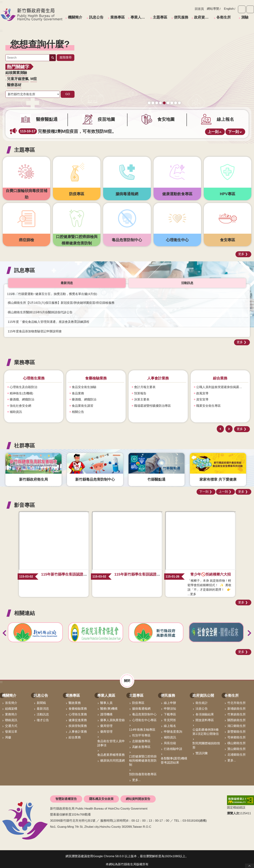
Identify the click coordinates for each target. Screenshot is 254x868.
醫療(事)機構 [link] (109, 706)
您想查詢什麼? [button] (40, 44)
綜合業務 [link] (75, 735)
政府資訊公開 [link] (203, 17)
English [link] (229, 9)
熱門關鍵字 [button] (18, 67)
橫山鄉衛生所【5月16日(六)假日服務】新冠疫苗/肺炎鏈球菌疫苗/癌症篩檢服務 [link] (61, 300)
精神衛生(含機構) (21, 391)
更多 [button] (241, 252)
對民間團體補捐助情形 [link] (206, 743)
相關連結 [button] (24, 611)
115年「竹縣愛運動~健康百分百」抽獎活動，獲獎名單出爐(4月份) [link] (52, 291)
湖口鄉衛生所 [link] (237, 723)
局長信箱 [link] (170, 741)
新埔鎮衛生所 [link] (237, 706)
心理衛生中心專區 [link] (144, 718)
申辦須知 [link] (170, 706)
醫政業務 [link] (75, 700)
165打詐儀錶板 (164, 97)
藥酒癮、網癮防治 (22, 397)
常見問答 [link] (170, 718)
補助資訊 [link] (170, 735)
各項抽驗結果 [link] (205, 712)
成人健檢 (160, 97)
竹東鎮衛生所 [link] (237, 712)
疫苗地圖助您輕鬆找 (153, 97)
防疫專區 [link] (138, 700)
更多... (136, 777)
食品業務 (78, 391)
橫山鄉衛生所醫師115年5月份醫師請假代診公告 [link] (40, 310)
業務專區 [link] (118, 17)
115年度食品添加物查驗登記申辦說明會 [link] (35, 329)
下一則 (233, 129)
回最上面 (249, 866)
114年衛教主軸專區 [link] (142, 727)
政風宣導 (202, 391)
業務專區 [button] (24, 360)
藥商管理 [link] (106, 729)
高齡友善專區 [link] (141, 744)
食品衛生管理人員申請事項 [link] (111, 741)
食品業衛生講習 (83, 403)
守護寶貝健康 (149, 97)
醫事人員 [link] (106, 700)
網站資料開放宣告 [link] (138, 796)
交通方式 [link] (11, 723)
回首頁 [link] (199, 9)
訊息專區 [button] (24, 268)
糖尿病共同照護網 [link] (113, 758)
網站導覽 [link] (213, 9)
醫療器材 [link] (14, 85)
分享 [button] (250, 9)
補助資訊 (16, 409)
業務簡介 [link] (11, 712)
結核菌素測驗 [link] (16, 73)
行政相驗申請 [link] (173, 746)
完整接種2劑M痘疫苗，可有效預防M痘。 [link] (67, 129)
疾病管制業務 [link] (78, 723)
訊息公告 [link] (96, 17)
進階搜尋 (66, 57)
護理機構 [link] (106, 712)
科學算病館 (179, 97)
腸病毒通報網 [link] (141, 706)
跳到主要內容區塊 (2, 2)
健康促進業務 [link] (78, 718)
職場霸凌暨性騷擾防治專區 (152, 403)
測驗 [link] (245, 17)
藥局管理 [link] (106, 723)
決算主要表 (142, 397)
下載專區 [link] (170, 712)
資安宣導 (202, 397)
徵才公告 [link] (43, 718)
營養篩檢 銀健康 (172, 97)
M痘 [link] (34, 79)
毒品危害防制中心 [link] (144, 712)
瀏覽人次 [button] (233, 811)
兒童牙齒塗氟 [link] (18, 79)
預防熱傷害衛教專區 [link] (143, 772)
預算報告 (140, 391)
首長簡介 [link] (11, 700)
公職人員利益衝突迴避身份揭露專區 (221, 385)
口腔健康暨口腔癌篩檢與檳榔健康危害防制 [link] (143, 758)
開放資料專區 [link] (205, 718)
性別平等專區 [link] (141, 733)
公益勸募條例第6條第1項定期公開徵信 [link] (205, 729)
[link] (164, 64)
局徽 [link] (8, 735)
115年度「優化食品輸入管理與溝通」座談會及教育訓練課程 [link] (49, 319)
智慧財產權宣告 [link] (66, 796)
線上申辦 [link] (170, 700)
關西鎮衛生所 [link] (237, 718)
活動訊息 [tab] (187, 280)
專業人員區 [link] (139, 17)
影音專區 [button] (24, 502)
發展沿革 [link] (11, 729)
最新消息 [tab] (67, 280)
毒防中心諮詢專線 (168, 97)
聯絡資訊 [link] (11, 718)
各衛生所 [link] (224, 17)
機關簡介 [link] (75, 17)
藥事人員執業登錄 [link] (113, 718)
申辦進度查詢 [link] (173, 729)
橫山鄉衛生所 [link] (237, 741)
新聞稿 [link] (41, 700)
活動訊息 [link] (43, 712)
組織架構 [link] (11, 706)
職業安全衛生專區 (208, 403)
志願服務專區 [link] (141, 739)
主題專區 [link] (160, 17)
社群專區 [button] (24, 443)
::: (1, 31)
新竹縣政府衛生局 (32, 15)
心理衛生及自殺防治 (23, 385)
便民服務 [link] (181, 17)
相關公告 (78, 409)
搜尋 (53, 58)
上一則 (213, 129)
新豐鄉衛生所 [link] (237, 729)
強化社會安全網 (20, 403)
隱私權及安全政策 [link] (101, 796)
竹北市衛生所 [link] (237, 700)
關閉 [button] (127, 678)
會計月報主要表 (145, 385)
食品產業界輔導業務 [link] (111, 752)
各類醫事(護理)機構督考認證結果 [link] (174, 758)
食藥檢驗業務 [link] (78, 706)
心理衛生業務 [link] (78, 712)
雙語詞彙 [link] (202, 751)
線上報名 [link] (170, 723)
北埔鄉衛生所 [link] (237, 752)
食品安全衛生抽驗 (84, 385)
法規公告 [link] (202, 706)
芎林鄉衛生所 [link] (237, 735)
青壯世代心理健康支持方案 (176, 97)
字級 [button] (242, 9)
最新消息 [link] (43, 706)
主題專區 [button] (24, 147)
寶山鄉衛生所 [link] (237, 746)
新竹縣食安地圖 (157, 97)
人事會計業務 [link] (78, 729)
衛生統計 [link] (202, 700)
